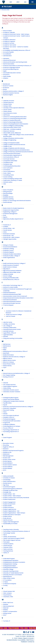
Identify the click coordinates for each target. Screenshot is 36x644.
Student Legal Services (10, 509)
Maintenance (7, 346)
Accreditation (7, 54)
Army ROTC (6, 75)
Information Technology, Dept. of (13, 285)
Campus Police (7, 104)
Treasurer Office (8, 547)
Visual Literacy (7, 595)
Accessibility (22, 640)
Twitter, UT (6, 553)
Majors (5, 348)
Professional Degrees (9, 419)
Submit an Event (8, 520)
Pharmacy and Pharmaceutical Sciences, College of (18, 407)
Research (6, 449)
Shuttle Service (7, 483)
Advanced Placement (9, 60)
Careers (20, 638)
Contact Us (31, 642)
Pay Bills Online (7, 403)
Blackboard (6, 84)
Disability (6, 195)
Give (25, 2)
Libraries (6, 337)
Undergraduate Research (10, 568)
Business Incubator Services (11, 93)
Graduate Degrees (8, 252)
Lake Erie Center (8, 322)
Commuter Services (9, 159)
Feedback (24, 642)
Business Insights (8, 95)
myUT (5, 367)
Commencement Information (12, 154)
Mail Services (7, 344)
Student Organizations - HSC (11, 511)
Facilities (6, 227)
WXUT (5, 615)
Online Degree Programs (10, 386)
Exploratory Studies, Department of (13, 219)
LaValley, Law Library (9, 324)
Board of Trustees (8, 86)
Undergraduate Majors (10, 566)
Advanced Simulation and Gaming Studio (15, 62)
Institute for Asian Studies (10, 287)
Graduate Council (8, 250)
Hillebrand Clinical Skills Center (12, 272)
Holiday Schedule (8, 274)
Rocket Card (7, 458)
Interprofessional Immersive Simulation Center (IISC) (18, 298)
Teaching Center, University (11, 530)
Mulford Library (7, 366)
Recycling (6, 445)
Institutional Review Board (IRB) (12, 294)
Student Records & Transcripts (12, 515)
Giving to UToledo (8, 245)
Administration (7, 56)
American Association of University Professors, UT (17, 66)
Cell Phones (6, 115)
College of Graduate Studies (11, 143)
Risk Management (8, 456)
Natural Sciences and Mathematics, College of (16, 373)
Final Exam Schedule (9, 234)
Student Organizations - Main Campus (14, 513)
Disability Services (8, 197)
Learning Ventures (8, 331)
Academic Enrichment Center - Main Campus (16, 34)
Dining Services (7, 192)
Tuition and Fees (8, 549)
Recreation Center (8, 443)
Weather (6, 604)
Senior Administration (9, 481)
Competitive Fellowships (10, 161)
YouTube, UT (7, 621)
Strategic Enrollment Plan (10, 490)
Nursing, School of (8, 377)
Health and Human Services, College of (14, 263)
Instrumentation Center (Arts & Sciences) (15, 296)
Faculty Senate (7, 230)
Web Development (9, 606)
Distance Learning (8, 199)
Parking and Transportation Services (14, 401)
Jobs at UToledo (10, 316)
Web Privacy (30, 640)
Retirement (6, 454)
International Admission (10, 300)
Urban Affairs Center (9, 578)
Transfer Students (8, 544)
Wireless (5, 610)
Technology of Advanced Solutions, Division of (16, 531)
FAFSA (5, 232)
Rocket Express (7, 461)
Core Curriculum (8, 168)
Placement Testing (9, 410)
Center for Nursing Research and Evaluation (16, 124)
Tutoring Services (8, 551)
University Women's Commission (12, 575)
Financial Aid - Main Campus (11, 237)
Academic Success (9, 43)
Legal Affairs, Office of (10, 333)
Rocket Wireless (8, 468)
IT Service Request (8, 305)
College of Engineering (10, 140)
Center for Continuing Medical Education (15, 117)
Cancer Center (7, 110)
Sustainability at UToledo (10, 524)
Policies (5, 414)
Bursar (5, 89)
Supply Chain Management (11, 522)
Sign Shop (6, 485)
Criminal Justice (8, 182)
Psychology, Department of (11, 430)
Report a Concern (28, 638)
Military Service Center (9, 360)
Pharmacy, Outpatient (10, 408)
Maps (5, 350)
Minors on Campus (8, 362)
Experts (5, 217)
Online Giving (7, 388)
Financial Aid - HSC (8, 236)
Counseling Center (8, 175)
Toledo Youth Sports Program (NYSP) (14, 538)
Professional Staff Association (12, 421)
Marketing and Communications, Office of (15, 351)
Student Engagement (9, 502)
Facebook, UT (7, 225)
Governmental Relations (10, 247)
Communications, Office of (11, 157)
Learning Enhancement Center (12, 329)
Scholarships (7, 480)
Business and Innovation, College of (13, 91)
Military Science (8, 358)
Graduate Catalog (8, 249)
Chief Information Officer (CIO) (12, 127)
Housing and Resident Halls (11, 278)
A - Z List (15, 638)
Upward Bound (7, 576)
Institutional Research (9, 293)
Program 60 (6, 423)
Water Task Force (8, 603)
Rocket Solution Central (10, 465)
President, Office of (9, 417)
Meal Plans (6, 353)
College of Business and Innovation (13, 138)
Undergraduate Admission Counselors (14, 562)
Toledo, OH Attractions (10, 537)
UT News (5, 582)
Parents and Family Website (11, 399)
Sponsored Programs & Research (13, 489)
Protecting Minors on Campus (12, 426)
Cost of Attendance (9, 171)
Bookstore (6, 88)
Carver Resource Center (10, 113)
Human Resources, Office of (11, 280)
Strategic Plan (7, 492)
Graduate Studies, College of (11, 256)
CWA (5, 184)
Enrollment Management (10, 214)
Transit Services (8, 546)
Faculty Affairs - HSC (9, 228)
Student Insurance (8, 507)
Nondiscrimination (12, 640)
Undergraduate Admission (11, 560)
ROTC (5, 470)
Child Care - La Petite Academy (12, 129)
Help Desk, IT (7, 269)
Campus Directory (8, 102)
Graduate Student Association (12, 254)
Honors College (7, 276)
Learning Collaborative (10, 328)
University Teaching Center (11, 571)
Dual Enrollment (8, 202)
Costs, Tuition (7, 173)
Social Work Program (9, 487)
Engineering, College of (10, 212)
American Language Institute (12, 67)
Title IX (5, 535)
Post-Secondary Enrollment (11, 416)
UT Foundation (7, 580)
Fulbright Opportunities (10, 239)
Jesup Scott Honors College (14, 315)
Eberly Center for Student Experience (14, 208)
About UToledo (7, 31)
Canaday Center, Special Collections (14, 108)
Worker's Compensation (10, 611)
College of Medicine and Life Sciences (14, 148)
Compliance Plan (8, 162)
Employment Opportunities (11, 210)
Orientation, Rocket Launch (11, 390)
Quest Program (7, 438)
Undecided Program (9, 559)
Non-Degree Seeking (9, 375)
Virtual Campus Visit (9, 591)
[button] (32, 2)
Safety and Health (8, 476)
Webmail (6, 608)
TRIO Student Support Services (12, 540)
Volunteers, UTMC (8, 597)
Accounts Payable (8, 52)
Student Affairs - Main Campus (12, 496)
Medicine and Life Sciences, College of (14, 357)
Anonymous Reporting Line (11, 69)
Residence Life (7, 452)
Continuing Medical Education (12, 166)
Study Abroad (7, 518)
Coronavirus (7, 170)
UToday (5, 585)
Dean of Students (8, 190)
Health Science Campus (10, 267)
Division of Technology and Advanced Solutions (17, 201)
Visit (11, 2)
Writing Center (7, 613)
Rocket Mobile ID (8, 463)
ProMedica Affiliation (9, 424)
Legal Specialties (8, 335)
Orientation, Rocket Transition (12, 392)
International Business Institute (12, 302)
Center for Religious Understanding (13, 126)
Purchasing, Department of (11, 432)
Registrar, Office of (8, 447)
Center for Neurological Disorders (13, 122)
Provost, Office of (8, 428)
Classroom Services (9, 131)
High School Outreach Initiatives (12, 271)
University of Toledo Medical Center (13, 573)
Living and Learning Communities (13, 338)
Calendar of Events (9, 101)
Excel (5, 215)
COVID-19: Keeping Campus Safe (13, 179)
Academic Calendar (9, 32)
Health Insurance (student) (11, 265)
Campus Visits (7, 106)
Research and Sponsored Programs (13, 451)
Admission (6, 58)
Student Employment (9, 499)
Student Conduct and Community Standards (16, 498)
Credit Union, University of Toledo (13, 180)
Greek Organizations (9, 258)
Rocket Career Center (9, 459)
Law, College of (7, 326)
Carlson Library (7, 111)
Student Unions (7, 516)
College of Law (7, 146)
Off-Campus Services (9, 385)
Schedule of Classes (9, 478)
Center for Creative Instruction (12, 120)
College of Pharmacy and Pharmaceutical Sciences (18, 152)
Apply (18, 2)
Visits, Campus (7, 593)
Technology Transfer (9, 533)
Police (5, 412)
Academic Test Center (10, 45)
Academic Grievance (9, 40)
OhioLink (6, 383)
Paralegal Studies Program (11, 398)
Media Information (8, 355)
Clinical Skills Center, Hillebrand (12, 133)
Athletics (6, 78)
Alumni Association (9, 64)
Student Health (7, 506)
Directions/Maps (8, 193)
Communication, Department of (12, 155)
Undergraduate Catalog (10, 564)
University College (8, 569)
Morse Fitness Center (9, 364)
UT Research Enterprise (10, 584)
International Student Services (12, 303)
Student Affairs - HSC (9, 494)
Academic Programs (9, 41)
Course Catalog (8, 177)
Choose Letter (5, 10)
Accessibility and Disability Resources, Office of (17, 50)
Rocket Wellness (8, 467)
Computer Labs (8, 164)
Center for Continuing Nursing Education (15, 119)
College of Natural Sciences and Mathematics (16, 150)
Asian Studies (7, 76)
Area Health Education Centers (12, 73)
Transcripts (6, 542)
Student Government (9, 504)
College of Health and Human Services (14, 145)
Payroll (5, 405)
